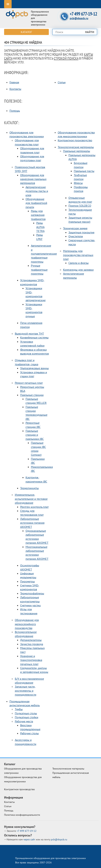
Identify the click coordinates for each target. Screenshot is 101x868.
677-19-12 (27, 831)
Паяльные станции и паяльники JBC (35, 435)
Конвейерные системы (34, 337)
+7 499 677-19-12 (83, 14)
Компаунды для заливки (78, 270)
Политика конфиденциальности (22, 815)
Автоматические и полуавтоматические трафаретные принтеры (44, 254)
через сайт (30, 839)
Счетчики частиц (30, 605)
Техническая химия (75, 228)
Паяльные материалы (77, 151)
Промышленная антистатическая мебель (71, 775)
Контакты (15, 89)
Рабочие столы (29, 733)
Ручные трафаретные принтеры (39, 270)
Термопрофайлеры (32, 593)
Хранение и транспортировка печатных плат (31, 660)
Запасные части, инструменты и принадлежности (26, 691)
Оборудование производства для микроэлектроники (23, 779)
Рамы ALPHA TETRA (40, 227)
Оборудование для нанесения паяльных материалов (33, 179)
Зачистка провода (32, 644)
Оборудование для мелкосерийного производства (27, 624)
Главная (14, 82)
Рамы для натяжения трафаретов (38, 215)
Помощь (15, 111)
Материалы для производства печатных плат (78, 255)
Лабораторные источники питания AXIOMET (32, 523)
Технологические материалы (76, 147)
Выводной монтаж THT (29, 334)
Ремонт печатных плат (29, 383)
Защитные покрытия (81, 232)
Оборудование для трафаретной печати (36, 203)
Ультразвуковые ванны (35, 368)
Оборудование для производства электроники (23, 771)
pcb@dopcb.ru (79, 18)
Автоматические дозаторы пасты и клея (37, 191)
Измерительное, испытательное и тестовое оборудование (31, 499)
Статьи (62, 82)
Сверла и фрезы (79, 263)
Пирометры (28, 581)
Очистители (76, 236)
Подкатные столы (26, 713)
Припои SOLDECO (80, 206)
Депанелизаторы (31, 640)
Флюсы (78, 183)
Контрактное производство (75, 140)
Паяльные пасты (84, 171)
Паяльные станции (32, 395)
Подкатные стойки (27, 717)
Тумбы (19, 709)
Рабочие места (24, 721)
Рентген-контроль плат (34, 507)
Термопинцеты (29, 488)
